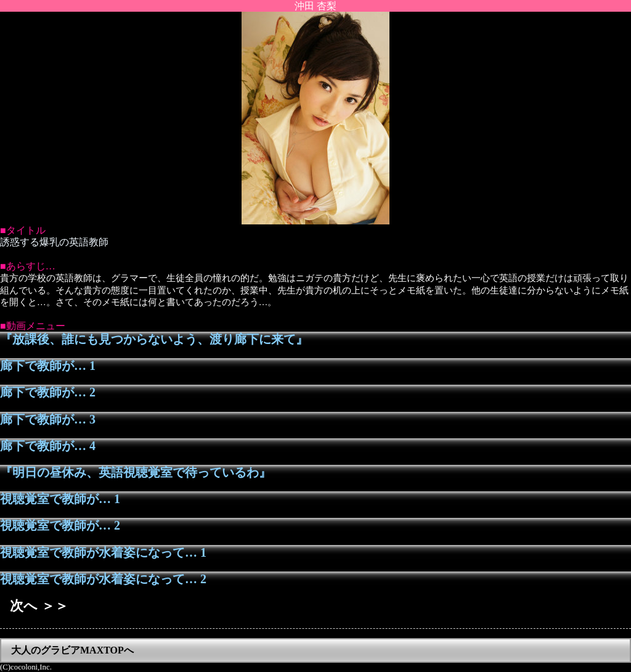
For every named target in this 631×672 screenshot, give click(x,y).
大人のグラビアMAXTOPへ (72, 650)
